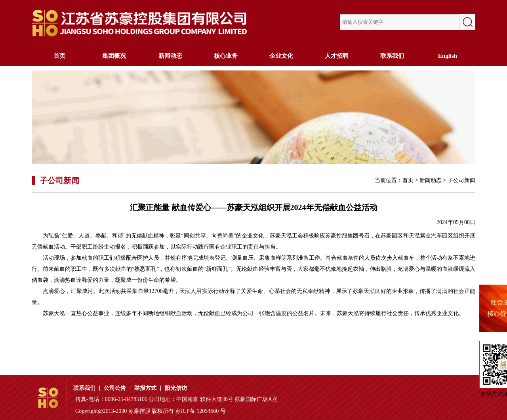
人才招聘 (337, 56)
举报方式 (145, 388)
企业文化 (281, 56)
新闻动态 (170, 56)
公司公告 (115, 388)
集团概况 (115, 56)
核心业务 (226, 56)
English (448, 56)
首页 (59, 56)
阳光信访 (176, 388)
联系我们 (392, 56)
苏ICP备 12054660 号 (201, 411)
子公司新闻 (461, 180)
